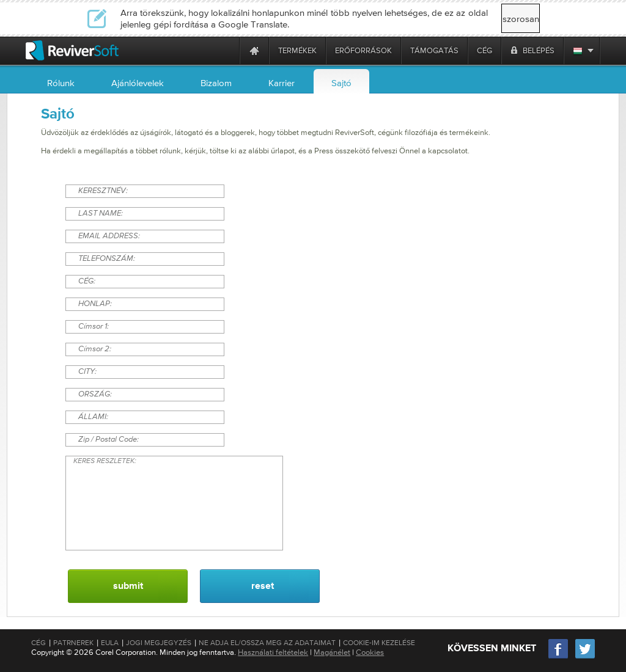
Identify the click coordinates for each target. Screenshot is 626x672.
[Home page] (254, 50)
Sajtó (341, 83)
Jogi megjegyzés (159, 643)
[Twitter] (585, 657)
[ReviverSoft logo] (72, 50)
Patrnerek (73, 643)
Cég (39, 643)
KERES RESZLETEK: (174, 503)
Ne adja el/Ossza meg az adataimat (267, 643)
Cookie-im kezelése (379, 643)
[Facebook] (559, 657)
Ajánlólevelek (138, 83)
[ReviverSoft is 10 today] (227, 50)
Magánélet (332, 652)
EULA (110, 643)
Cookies (370, 652)
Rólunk (61, 83)
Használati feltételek (273, 652)
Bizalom (216, 83)
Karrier (282, 83)
